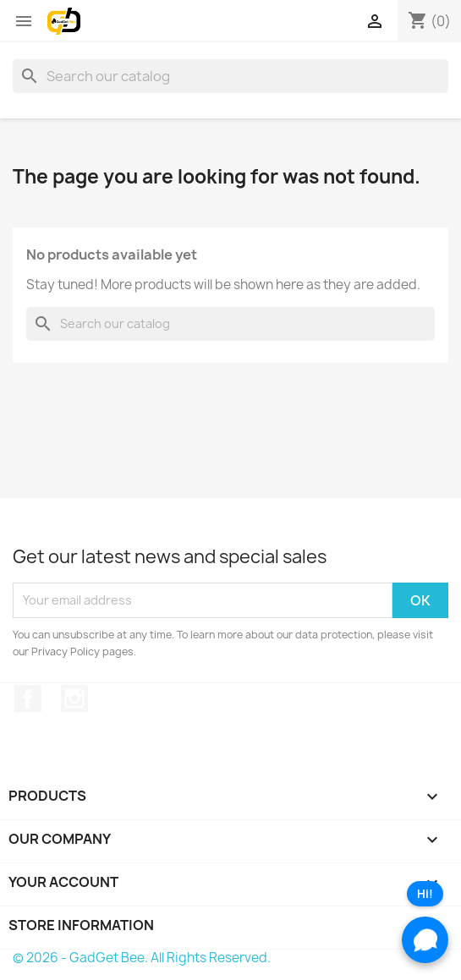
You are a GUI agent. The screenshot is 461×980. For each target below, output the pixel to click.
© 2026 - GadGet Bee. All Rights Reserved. (142, 958)
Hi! (425, 894)
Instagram (74, 698)
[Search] (230, 76)
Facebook (28, 698)
